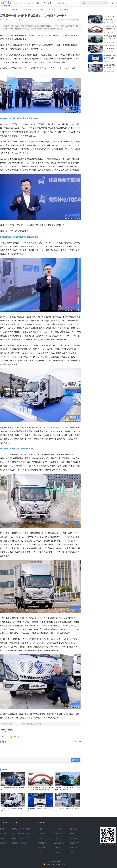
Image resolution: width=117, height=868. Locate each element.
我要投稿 (3, 843)
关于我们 (3, 829)
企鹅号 (14, 838)
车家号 (14, 834)
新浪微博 (15, 843)
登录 (112, 3)
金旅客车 (41, 829)
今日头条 (15, 829)
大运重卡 (41, 852)
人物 (49, 9)
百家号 (28, 829)
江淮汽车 (57, 838)
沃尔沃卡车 (58, 829)
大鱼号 (22, 829)
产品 (24, 9)
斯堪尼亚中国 (43, 843)
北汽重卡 (73, 852)
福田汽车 (57, 848)
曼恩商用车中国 (59, 843)
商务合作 (3, 838)
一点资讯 (21, 838)
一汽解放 (41, 834)
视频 (53, 9)
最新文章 (3, 9)
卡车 (3, 731)
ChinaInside (63, 9)
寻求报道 (61, 3)
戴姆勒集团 (73, 838)
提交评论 (75, 760)
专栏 (44, 3)
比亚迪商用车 (74, 843)
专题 (49, 3)
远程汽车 (57, 852)
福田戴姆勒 (73, 829)
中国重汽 (41, 838)
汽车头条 (21, 834)
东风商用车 (58, 834)
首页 (38, 3)
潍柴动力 (73, 834)
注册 (116, 3)
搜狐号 (28, 834)
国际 (41, 9)
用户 (36, 9)
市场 (12, 9)
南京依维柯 (42, 848)
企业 (17, 9)
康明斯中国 (73, 848)
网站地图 (23, 843)
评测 (29, 9)
